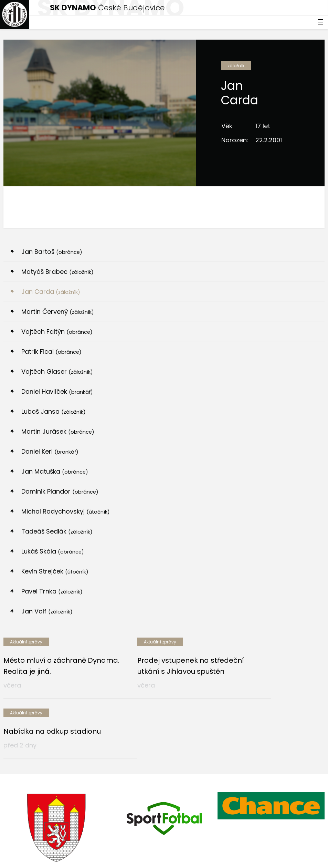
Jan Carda (51, 292)
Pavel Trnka (52, 591)
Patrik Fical (51, 352)
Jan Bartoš (52, 252)
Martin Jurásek (58, 431)
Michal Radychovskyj (66, 511)
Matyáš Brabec (57, 272)
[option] (57, 779)
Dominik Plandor (60, 491)
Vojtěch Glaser (57, 371)
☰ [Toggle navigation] (320, 22)
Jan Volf (47, 611)
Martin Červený (58, 312)
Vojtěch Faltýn (57, 332)
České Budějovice (107, 8)
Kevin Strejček (55, 571)
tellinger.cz (312, 843)
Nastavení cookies (25, 857)
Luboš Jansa (54, 411)
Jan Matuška (55, 471)
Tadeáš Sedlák (57, 531)
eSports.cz (136, 843)
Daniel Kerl (50, 451)
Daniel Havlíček (57, 391)
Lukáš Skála (53, 551)
